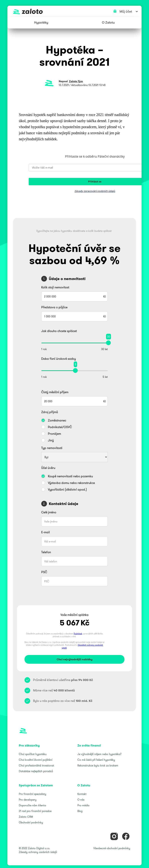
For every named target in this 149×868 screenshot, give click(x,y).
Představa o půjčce (54, 307)
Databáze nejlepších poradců (36, 771)
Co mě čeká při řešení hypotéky (96, 760)
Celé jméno (49, 512)
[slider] (108, 343)
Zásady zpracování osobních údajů (95, 191)
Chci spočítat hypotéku (33, 754)
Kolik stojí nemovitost (55, 287)
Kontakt (82, 794)
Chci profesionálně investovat (36, 765)
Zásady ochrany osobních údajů (38, 852)
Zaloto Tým (76, 81)
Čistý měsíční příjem (55, 392)
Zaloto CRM (26, 817)
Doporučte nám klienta (32, 805)
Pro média (83, 805)
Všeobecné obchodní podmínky (112, 848)
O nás (81, 800)
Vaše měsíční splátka (74, 615)
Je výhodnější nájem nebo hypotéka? (99, 754)
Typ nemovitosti (52, 448)
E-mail (46, 532)
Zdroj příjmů (50, 412)
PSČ (44, 572)
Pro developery (28, 800)
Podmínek (78, 634)
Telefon (46, 552)
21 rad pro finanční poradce (35, 811)
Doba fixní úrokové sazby (59, 359)
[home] (74, 11)
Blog (80, 811)
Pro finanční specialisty (32, 794)
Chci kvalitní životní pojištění (36, 760)
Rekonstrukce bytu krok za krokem (98, 765)
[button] (41, 23)
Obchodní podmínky (31, 822)
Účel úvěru (48, 468)
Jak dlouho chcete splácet (59, 331)
